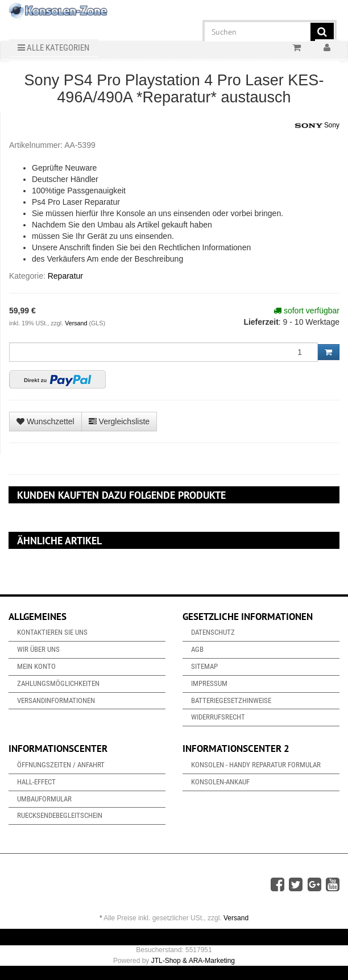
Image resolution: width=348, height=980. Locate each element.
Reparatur (65, 276)
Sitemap (204, 666)
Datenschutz (213, 632)
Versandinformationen (56, 700)
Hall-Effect (36, 782)
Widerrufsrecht (218, 717)
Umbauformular (44, 799)
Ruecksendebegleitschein (60, 815)
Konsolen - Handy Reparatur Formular (256, 765)
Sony (317, 126)
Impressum (209, 683)
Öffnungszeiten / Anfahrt (61, 765)
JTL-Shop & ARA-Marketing (193, 961)
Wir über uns (38, 649)
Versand (77, 323)
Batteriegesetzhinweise (231, 700)
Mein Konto (36, 666)
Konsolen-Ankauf (220, 782)
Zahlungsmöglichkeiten (58, 683)
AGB (197, 649)
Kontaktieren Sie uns (52, 632)
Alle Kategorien (53, 48)
